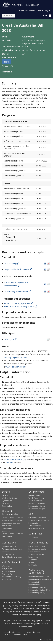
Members (6, 531)
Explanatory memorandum (18, 291)
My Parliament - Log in (37, 546)
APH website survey (36, 554)
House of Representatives (12, 518)
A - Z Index (33, 560)
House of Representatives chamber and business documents (12, 523)
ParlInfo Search (35, 552)
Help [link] (25, 635)
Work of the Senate (10, 498)
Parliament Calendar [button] (27, 11)
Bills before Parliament (37, 518)
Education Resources (37, 503)
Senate (5, 495)
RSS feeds (33, 565)
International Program (37, 509)
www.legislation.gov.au (15, 367)
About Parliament (35, 501)
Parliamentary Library (37, 506)
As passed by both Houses (18, 269)
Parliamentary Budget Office (39, 590)
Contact (40, 11)
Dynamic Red (7, 501)
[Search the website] (9, 16)
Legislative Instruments (38, 528)
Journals (10, 462)
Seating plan (7, 506)
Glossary (32, 562)
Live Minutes (7, 528)
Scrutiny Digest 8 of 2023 (16, 357)
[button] (47, 16)
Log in (48, 11)
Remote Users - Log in (37, 549)
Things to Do (7, 569)
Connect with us (8, 554)
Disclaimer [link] (6, 635)
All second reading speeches (19, 303)
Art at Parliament (8, 571)
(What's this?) (7, 66)
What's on (6, 566)
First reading (12, 263)
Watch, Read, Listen (36, 498)
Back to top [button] (45, 639)
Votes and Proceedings (14, 459)
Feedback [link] (17, 635)
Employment (33, 557)
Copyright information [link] (32, 632)
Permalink (7, 72)
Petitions (5, 552)
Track (7, 62)
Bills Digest (11, 339)
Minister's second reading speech (21, 306)
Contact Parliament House (12, 557)
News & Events (34, 495)
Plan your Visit (7, 574)
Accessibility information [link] (11, 632)
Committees (33, 537)
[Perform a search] (4, 15)
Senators (6, 503)
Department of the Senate (39, 577)
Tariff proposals (35, 526)
